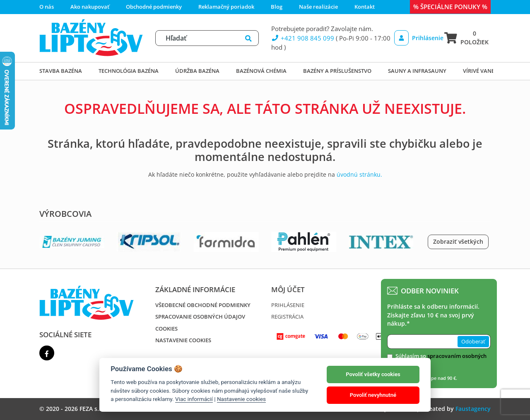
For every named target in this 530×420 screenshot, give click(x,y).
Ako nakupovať (90, 7)
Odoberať (473, 341)
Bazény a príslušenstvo (337, 71)
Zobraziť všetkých (458, 241)
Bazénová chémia (261, 71)
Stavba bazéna (61, 71)
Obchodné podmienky (154, 7)
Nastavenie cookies (183, 340)
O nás (47, 7)
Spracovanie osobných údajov (200, 317)
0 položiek (466, 37)
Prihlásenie (417, 38)
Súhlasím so (441, 360)
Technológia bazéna (129, 71)
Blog (277, 7)
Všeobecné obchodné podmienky (203, 305)
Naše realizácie (318, 7)
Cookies (166, 329)
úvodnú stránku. (359, 174)
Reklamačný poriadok (226, 7)
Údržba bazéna (197, 71)
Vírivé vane (479, 71)
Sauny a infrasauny (417, 71)
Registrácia (287, 317)
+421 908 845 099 (303, 38)
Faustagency (473, 409)
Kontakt (365, 7)
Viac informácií (194, 399)
